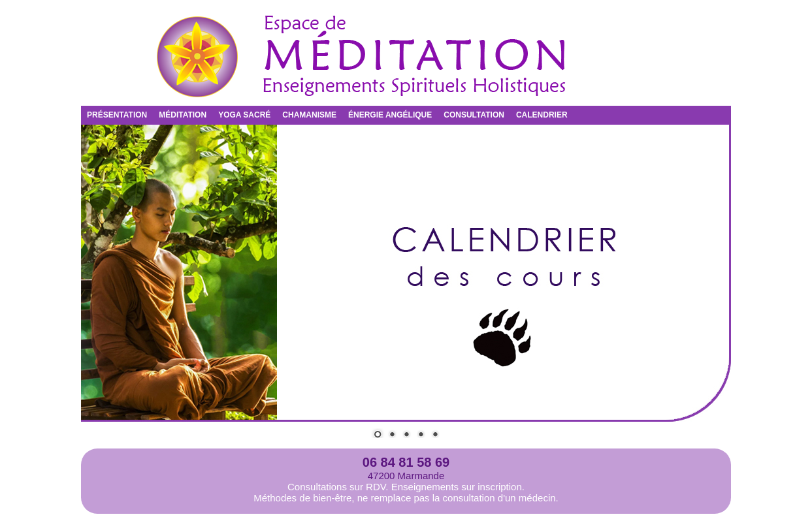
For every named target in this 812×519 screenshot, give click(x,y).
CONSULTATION (474, 115)
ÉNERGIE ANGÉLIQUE (390, 115)
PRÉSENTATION (117, 115)
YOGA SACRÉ (244, 115)
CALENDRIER (542, 115)
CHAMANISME (309, 115)
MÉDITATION (183, 115)
